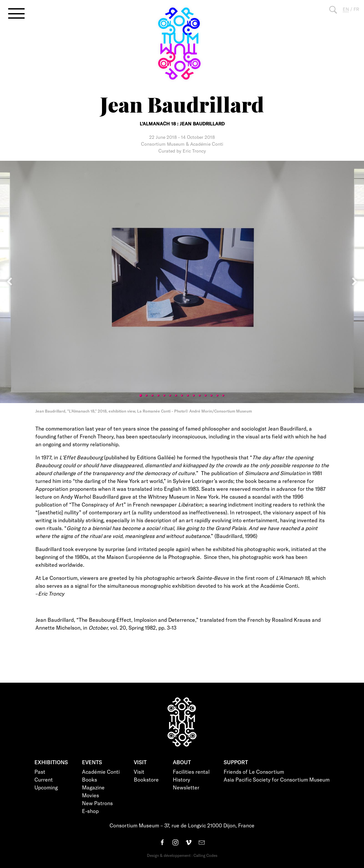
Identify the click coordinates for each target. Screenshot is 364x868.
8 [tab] (182, 396)
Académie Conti (101, 772)
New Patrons (97, 803)
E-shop (90, 811)
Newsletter (186, 787)
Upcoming (46, 787)
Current (44, 779)
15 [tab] (223, 396)
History (182, 779)
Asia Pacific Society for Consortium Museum (277, 779)
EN (346, 9)
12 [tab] (206, 396)
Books (90, 779)
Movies (91, 795)
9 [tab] (188, 396)
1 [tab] (141, 396)
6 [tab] (170, 396)
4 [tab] (158, 396)
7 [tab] (176, 396)
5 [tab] (164, 396)
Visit (139, 772)
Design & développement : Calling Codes (182, 855)
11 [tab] (200, 396)
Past (40, 772)
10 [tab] (194, 396)
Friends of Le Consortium (254, 772)
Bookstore (146, 779)
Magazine (93, 787)
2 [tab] (147, 396)
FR (356, 9)
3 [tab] (152, 396)
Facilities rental (191, 772)
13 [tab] (212, 396)
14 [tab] (217, 396)
